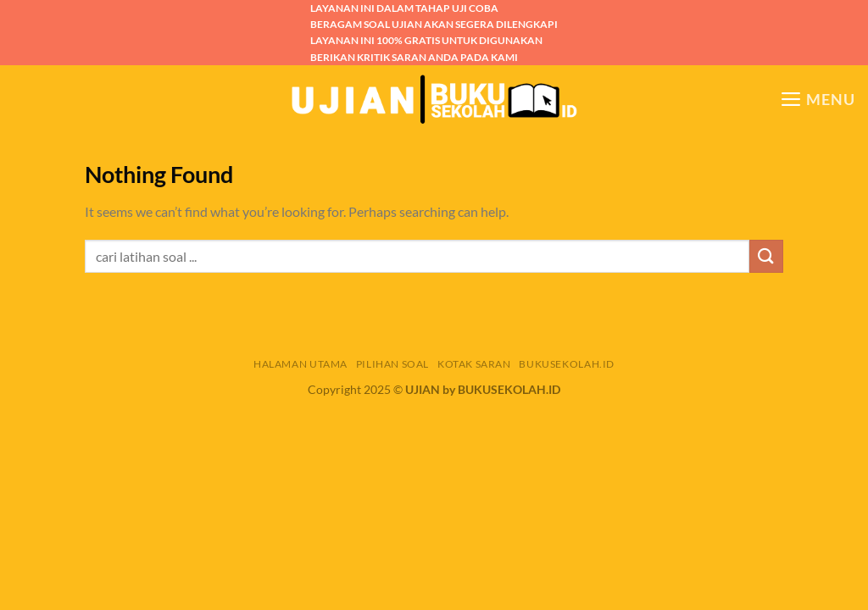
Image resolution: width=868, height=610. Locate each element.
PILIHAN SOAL (392, 364)
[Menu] (818, 99)
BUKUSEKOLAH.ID (567, 364)
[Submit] (766, 256)
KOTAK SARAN (474, 364)
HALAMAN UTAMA (300, 364)
